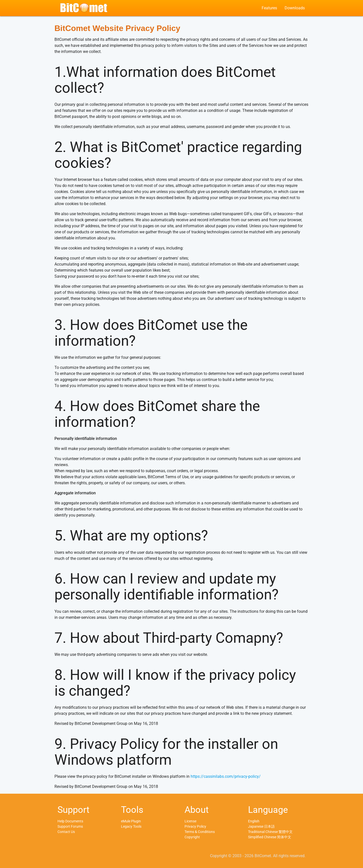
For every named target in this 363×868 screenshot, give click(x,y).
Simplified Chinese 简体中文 (270, 837)
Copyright (192, 837)
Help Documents (70, 821)
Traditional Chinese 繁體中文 (270, 832)
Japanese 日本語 (261, 826)
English (254, 821)
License (190, 821)
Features (269, 8)
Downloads (295, 8)
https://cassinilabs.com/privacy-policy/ (226, 776)
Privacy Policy (195, 826)
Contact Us (66, 832)
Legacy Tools (131, 826)
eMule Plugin (131, 821)
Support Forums (70, 826)
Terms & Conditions (200, 832)
